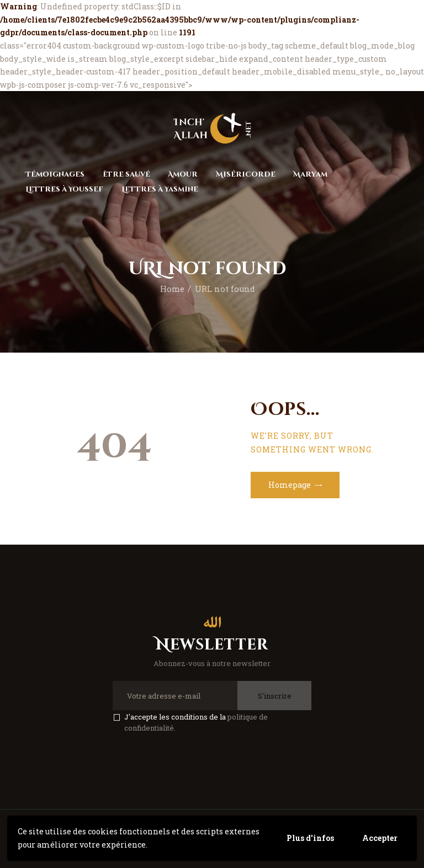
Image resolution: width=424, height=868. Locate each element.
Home (172, 289)
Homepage (290, 485)
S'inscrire (275, 696)
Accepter (380, 838)
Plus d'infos (310, 838)
